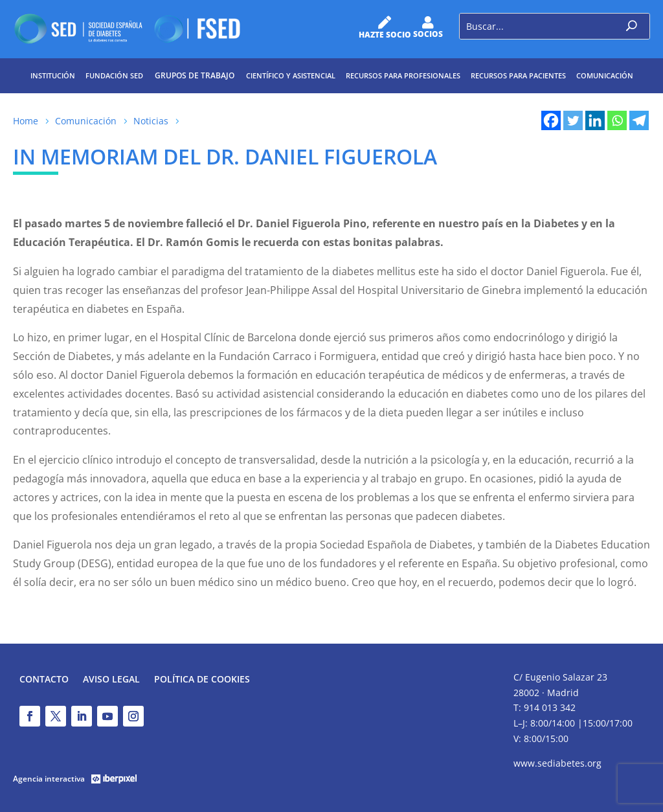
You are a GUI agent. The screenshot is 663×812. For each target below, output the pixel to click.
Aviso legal (111, 680)
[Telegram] (639, 120)
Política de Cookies (202, 680)
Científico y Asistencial (291, 75)
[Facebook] (551, 120)
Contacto (44, 680)
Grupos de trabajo (195, 75)
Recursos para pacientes (518, 75)
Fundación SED (114, 75)
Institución (53, 75)
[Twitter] (573, 120)
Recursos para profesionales (403, 75)
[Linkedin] (595, 120)
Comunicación (605, 75)
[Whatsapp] (617, 120)
